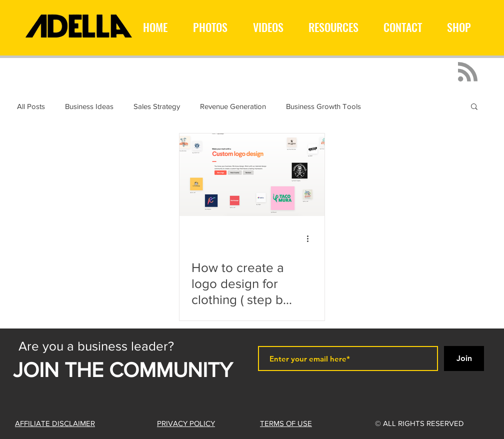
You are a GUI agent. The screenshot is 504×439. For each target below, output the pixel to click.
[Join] (464, 358)
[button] (474, 107)
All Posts (31, 106)
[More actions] (311, 238)
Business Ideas (89, 106)
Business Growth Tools (323, 106)
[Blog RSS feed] (468, 72)
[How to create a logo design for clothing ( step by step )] (252, 175)
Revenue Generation (233, 106)
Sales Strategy (157, 106)
